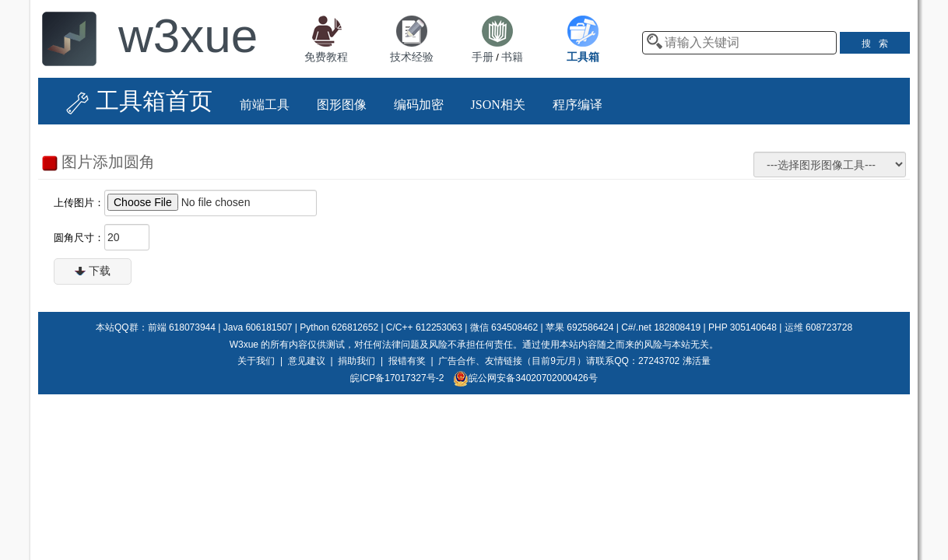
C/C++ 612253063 (424, 327)
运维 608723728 (818, 327)
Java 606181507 (258, 327)
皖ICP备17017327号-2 (397, 378)
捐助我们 (356, 361)
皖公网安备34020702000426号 (525, 378)
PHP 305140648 (743, 327)
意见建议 (307, 361)
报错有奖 (407, 361)
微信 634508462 (504, 327)
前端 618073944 (182, 327)
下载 (93, 271)
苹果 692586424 (579, 327)
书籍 (512, 57)
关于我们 (256, 361)
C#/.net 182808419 (661, 327)
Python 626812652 (339, 327)
